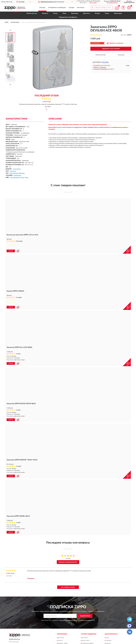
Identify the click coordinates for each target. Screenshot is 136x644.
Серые (22, 178)
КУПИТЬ (11, 245)
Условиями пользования (85, 607)
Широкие (22, 173)
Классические (14, 173)
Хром (27, 178)
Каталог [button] (42, 8)
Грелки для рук (32, 13)
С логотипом (17, 169)
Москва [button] (105, 62)
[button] (112, 3)
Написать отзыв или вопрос (68, 549)
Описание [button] (121, 55)
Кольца (97, 13)
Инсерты (45, 13)
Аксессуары (118, 13)
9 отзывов (19, 291)
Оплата (60, 627)
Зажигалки (18, 13)
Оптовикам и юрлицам (57, 8)
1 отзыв (18, 341)
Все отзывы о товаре (68, 574)
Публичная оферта (88, 630)
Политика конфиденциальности (116, 633)
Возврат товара (63, 630)
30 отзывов (19, 241)
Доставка (61, 624)
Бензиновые (17, 175)
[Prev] (10, 30)
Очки (64, 13)
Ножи (107, 13)
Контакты (81, 8)
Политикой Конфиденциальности (68, 607)
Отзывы (71, 8)
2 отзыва (19, 453)
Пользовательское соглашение (92, 633)
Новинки (109, 627)
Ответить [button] (31, 565)
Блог (107, 624)
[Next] (10, 84)
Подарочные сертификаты (68, 17)
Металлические (15, 178)
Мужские (13, 171)
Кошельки (75, 13)
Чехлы (55, 13)
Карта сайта (86, 627)
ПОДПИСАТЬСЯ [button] (85, 603)
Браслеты (87, 13)
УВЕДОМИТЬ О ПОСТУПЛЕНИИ (111, 49)
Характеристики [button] (101, 55)
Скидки (108, 630)
